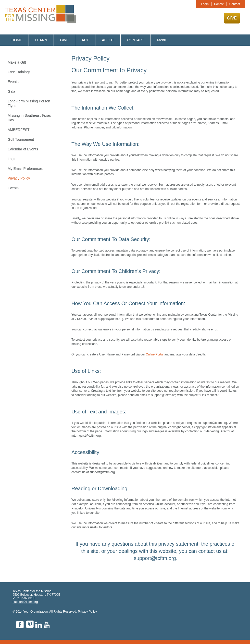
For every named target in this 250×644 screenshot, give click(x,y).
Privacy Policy (19, 178)
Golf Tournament (21, 139)
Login (205, 4)
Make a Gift (17, 62)
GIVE (232, 18)
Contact (235, 4)
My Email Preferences (25, 169)
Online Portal (155, 354)
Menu (162, 40)
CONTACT (136, 40)
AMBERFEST (19, 130)
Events (13, 82)
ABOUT (108, 40)
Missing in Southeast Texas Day (29, 118)
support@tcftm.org (25, 602)
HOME (17, 40)
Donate (219, 4)
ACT (85, 40)
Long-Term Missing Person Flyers (29, 103)
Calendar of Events (23, 149)
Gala (11, 91)
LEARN (41, 40)
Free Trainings (19, 72)
